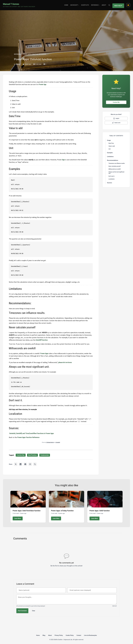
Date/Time (111, 142)
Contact (79, 634)
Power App (42, 83)
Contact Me (116, 101)
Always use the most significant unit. (116, 172)
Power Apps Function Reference (28, 436)
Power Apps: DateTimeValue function (27, 510)
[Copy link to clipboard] (35, 463)
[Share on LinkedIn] (21, 463)
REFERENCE (18, 53)
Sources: (110, 182)
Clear (34, 610)
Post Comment (22, 610)
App (63, 159)
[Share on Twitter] (16, 463)
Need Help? (119, 5)
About (104, 5)
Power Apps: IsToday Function (62, 510)
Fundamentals (45, 454)
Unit (110, 148)
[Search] (110, 5)
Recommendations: (113, 159)
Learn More (18, 518)
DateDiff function (42, 339)
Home (67, 5)
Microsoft (75, 5)
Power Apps (44, 352)
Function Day (21, 454)
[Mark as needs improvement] (116, 122)
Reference (96, 5)
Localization (112, 178)
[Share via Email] (30, 463)
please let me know (65, 361)
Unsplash (58, 441)
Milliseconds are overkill (115, 168)
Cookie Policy (70, 634)
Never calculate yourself (115, 165)
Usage (109, 139)
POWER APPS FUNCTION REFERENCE (34, 53)
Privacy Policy (59, 634)
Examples (110, 152)
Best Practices (32, 454)
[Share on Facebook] (25, 463)
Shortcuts (86, 5)
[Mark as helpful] (116, 118)
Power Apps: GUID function (100, 510)
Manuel (18, 63)
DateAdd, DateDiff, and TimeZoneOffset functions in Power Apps (31, 432)
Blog (44, 634)
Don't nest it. (112, 175)
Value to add (112, 145)
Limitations (110, 156)
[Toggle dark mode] (128, 5)
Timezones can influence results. (117, 162)
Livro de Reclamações (90, 634)
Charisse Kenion (50, 441)
